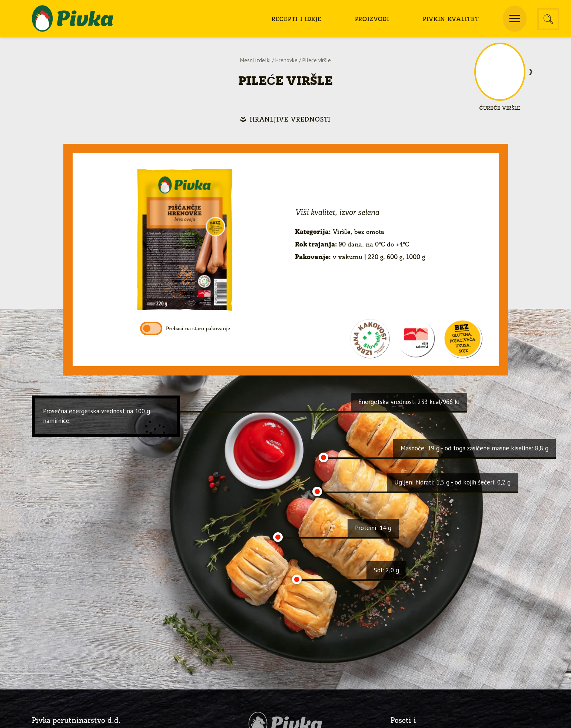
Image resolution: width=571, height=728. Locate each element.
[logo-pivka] (73, 19)
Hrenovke (286, 60)
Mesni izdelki (255, 60)
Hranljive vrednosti (290, 119)
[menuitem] (297, 19)
